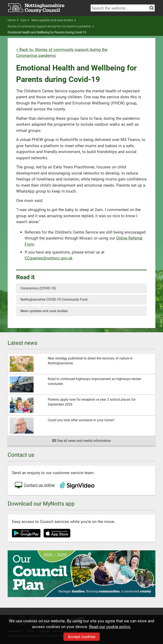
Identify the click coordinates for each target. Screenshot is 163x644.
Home (13, 20)
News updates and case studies (54, 20)
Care (25, 20)
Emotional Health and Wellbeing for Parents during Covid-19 (47, 32)
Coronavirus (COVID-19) (38, 288)
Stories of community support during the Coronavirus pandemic (51, 26)
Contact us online (34, 485)
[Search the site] (152, 8)
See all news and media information (82, 440)
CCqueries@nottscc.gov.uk (49, 258)
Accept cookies (82, 636)
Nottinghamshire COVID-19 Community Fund (54, 299)
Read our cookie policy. (110, 626)
